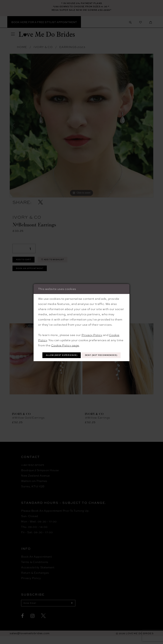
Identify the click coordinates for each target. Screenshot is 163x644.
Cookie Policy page (65, 340)
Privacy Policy (92, 330)
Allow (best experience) (82, 351)
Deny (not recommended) (82, 360)
